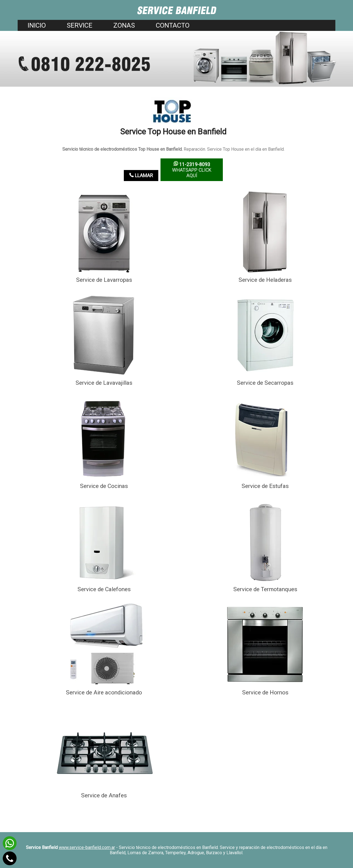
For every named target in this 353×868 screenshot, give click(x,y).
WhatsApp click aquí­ (192, 170)
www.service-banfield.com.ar (87, 847)
